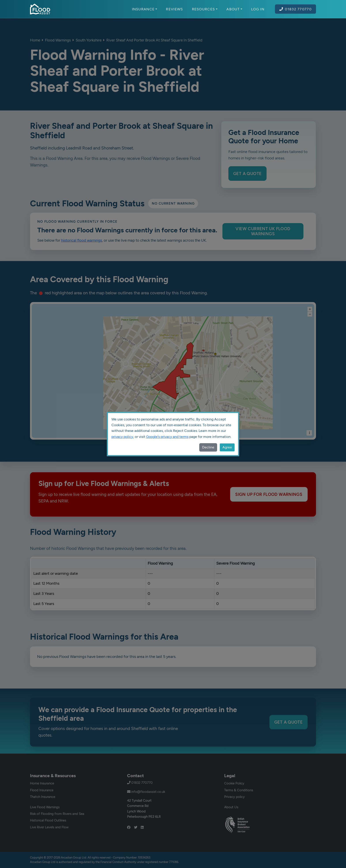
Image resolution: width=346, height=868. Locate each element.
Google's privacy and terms (167, 437)
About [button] (234, 9)
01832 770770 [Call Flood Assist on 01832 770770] (295, 9)
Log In (258, 9)
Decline (208, 447)
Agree (227, 447)
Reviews (174, 9)
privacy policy (122, 437)
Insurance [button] (145, 9)
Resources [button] (205, 9)
